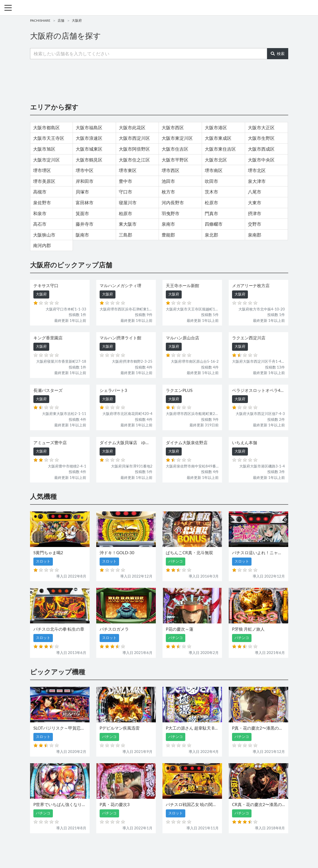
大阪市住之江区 (134, 160)
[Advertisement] (159, 81)
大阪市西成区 (261, 149)
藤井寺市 (85, 224)
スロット (139, 848)
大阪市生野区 (261, 138)
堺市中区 (85, 170)
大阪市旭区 (44, 149)
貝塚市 (82, 192)
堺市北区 (257, 170)
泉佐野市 (42, 202)
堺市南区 (214, 170)
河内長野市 (173, 202)
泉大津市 (257, 181)
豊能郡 (168, 235)
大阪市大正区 (261, 127)
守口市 (125, 192)
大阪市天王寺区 (49, 138)
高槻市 (40, 192)
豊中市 (125, 181)
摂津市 (255, 213)
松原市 (211, 202)
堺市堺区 (42, 170)
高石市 (40, 224)
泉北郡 (211, 235)
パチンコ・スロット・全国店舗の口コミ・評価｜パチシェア (159, 8)
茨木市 (211, 192)
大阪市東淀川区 (177, 138)
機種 (95, 848)
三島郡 (125, 235)
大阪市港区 (216, 127)
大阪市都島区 (46, 127)
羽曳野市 (171, 213)
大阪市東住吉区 (220, 149)
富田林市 (85, 202)
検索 (278, 54)
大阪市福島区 (89, 127)
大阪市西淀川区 (134, 138)
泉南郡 (255, 235)
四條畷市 (214, 224)
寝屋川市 (128, 202)
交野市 (255, 224)
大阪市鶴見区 (89, 160)
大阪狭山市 (44, 235)
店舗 (61, 20)
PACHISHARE (40, 20)
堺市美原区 (44, 181)
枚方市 (168, 192)
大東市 (255, 202)
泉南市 (168, 224)
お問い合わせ (161, 848)
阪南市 (82, 235)
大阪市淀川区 (46, 160)
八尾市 (255, 192)
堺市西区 (171, 170)
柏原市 (125, 213)
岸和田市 (85, 181)
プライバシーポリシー (210, 848)
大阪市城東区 (89, 149)
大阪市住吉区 (175, 149)
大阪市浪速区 (89, 138)
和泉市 (40, 213)
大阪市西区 (173, 127)
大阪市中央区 (261, 160)
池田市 (168, 181)
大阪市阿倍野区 (134, 149)
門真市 (211, 213)
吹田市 (211, 181)
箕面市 (82, 213)
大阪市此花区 (132, 127)
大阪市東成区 (218, 138)
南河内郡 (42, 245)
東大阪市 (128, 224)
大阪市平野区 (175, 160)
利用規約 (182, 848)
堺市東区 (128, 170)
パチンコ (121, 848)
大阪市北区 (216, 160)
